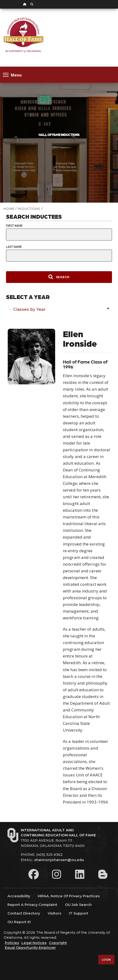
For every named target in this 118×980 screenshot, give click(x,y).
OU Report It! (19, 922)
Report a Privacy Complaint (32, 905)
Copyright (58, 943)
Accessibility (19, 896)
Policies (12, 943)
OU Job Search (78, 905)
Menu (12, 75)
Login (106, 960)
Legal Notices (34, 943)
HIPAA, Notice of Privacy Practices (69, 896)
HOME (9, 209)
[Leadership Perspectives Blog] (103, 874)
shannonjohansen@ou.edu (59, 860)
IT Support (79, 913)
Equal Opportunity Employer (30, 948)
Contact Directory (24, 913)
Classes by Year (29, 309)
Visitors (54, 913)
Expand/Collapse (109, 309)
